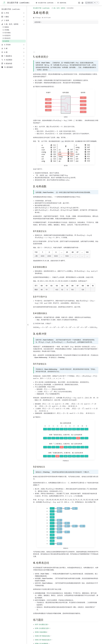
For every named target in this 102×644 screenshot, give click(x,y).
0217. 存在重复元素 (41, 624)
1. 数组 (6, 17)
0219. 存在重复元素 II (42, 628)
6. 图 (6, 52)
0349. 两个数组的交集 (42, 636)
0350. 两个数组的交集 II (43, 640)
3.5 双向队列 (6, 38)
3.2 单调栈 (6, 30)
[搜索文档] (92, 3)
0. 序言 (7, 13)
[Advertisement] (66, 38)
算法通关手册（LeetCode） (46, 3)
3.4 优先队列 (6, 35)
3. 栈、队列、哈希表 (11, 24)
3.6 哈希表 (6, 41)
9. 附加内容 (8, 64)
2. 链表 (7, 20)
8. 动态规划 (8, 60)
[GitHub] (79, 3)
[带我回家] (17, 3)
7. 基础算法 (8, 56)
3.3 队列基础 (6, 33)
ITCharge (38, 18)
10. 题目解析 (8, 67)
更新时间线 (62, 3)
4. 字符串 (7, 45)
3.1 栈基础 (6, 27)
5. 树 (6, 48)
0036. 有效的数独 (41, 632)
